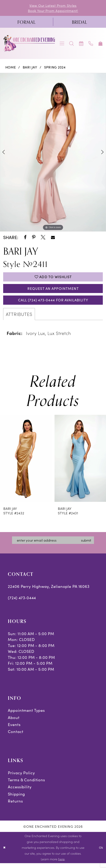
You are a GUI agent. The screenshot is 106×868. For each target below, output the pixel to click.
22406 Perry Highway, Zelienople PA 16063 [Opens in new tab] (49, 591)
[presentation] (26, 463)
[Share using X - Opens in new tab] (43, 238)
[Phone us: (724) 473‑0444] (91, 44)
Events (14, 729)
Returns (15, 806)
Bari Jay (30, 68)
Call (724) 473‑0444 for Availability (53, 304)
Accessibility (20, 792)
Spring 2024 (55, 68)
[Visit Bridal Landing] (79, 23)
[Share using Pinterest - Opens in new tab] (34, 238)
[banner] (29, 44)
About (14, 722)
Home (11, 68)
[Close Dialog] (5, 852)
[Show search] (72, 44)
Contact (16, 737)
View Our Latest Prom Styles (53, 6)
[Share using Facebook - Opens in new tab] (25, 238)
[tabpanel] (53, 153)
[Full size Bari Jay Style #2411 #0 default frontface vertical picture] (53, 153)
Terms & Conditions (26, 785)
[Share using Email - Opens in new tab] (53, 238)
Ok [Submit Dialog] (101, 852)
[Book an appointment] (81, 44)
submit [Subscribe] (91, 545)
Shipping (16, 799)
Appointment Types (26, 715)
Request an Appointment (53, 291)
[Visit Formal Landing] (26, 23)
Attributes (19, 318)
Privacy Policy (21, 778)
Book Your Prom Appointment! (53, 11)
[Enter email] (54, 545)
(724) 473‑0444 (22, 603)
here (61, 864)
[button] (62, 44)
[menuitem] (26, 23)
